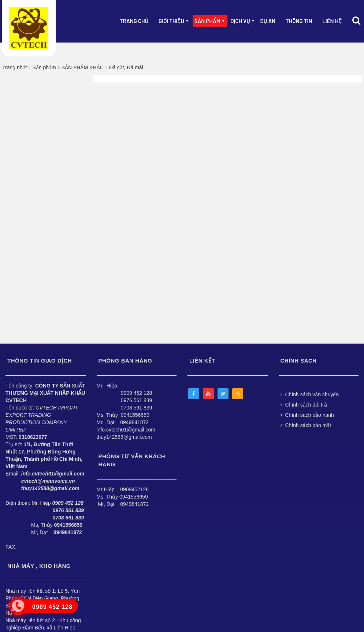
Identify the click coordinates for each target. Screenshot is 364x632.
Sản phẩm (207, 21)
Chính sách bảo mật (306, 425)
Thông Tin (299, 21)
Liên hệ (332, 21)
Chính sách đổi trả (304, 405)
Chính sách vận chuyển (310, 394)
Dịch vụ (240, 21)
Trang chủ (134, 21)
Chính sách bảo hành (307, 415)
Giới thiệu (171, 21)
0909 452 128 (137, 393)
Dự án (268, 21)
